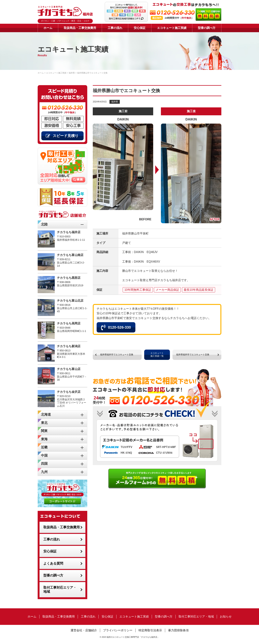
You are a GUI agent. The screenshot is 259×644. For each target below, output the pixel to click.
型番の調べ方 (207, 28)
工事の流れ (115, 28)
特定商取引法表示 (150, 630)
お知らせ (226, 617)
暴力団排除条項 (178, 630)
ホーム (48, 28)
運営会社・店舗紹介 (84, 630)
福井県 (115, 102)
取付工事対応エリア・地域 (60, 590)
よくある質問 (53, 563)
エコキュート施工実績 (172, 28)
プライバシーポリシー (118, 630)
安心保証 (140, 28)
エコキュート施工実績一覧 (157, 355)
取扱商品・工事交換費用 (80, 28)
